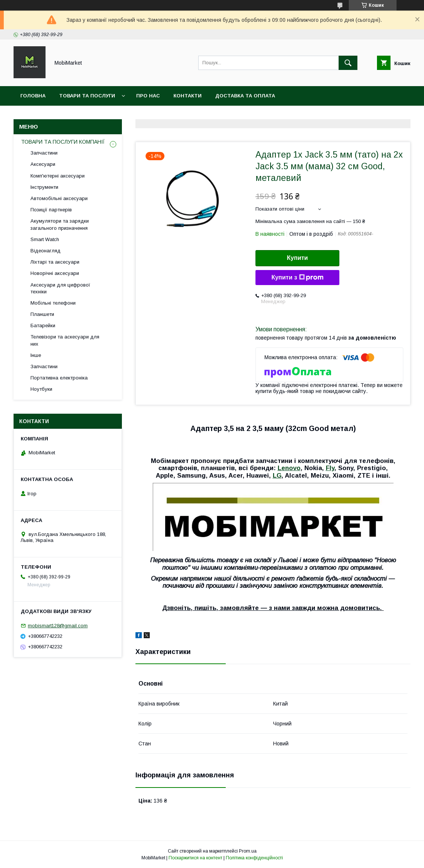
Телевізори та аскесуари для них (65, 340)
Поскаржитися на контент (195, 858)
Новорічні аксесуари (55, 273)
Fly (330, 468)
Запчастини (44, 153)
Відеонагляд (46, 251)
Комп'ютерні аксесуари (58, 176)
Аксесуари (43, 164)
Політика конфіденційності (254, 858)
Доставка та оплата (245, 96)
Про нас (148, 96)
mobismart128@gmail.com (58, 626)
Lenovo (289, 468)
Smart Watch (45, 239)
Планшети (42, 314)
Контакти (188, 96)
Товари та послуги (87, 96)
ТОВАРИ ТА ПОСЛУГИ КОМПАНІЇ (63, 142)
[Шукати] (348, 63)
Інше (36, 355)
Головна (33, 96)
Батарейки (43, 325)
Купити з (297, 278)
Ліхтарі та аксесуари (55, 262)
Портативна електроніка (59, 378)
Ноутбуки (41, 389)
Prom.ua (248, 851)
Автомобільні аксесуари (59, 198)
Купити (298, 258)
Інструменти (44, 187)
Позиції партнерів (51, 210)
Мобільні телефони (53, 303)
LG (277, 476)
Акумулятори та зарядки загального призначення (60, 224)
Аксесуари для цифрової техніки (60, 288)
